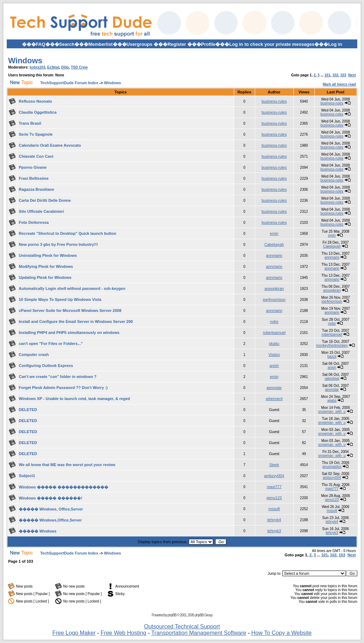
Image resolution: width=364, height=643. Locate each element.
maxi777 (274, 487)
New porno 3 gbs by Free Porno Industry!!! (58, 244)
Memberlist (101, 44)
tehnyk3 (274, 531)
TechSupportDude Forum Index (69, 83)
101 (328, 75)
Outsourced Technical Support (182, 626)
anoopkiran (274, 288)
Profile (208, 44)
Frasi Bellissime (34, 178)
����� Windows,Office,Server (50, 520)
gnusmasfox (332, 467)
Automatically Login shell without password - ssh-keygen (72, 288)
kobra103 (38, 67)
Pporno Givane (33, 167)
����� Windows (38, 531)
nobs (274, 321)
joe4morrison (274, 299)
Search (67, 44)
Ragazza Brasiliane (37, 189)
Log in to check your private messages (272, 44)
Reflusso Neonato (35, 101)
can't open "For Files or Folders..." (51, 344)
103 (343, 75)
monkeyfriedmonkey (332, 345)
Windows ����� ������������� (64, 487)
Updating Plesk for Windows (45, 277)
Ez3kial (53, 67)
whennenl (274, 399)
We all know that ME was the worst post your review (67, 465)
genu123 (274, 498)
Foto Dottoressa (34, 222)
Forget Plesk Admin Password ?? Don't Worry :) (63, 388)
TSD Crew (79, 67)
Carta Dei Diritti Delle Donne (45, 200)
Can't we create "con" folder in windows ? (58, 377)
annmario (274, 255)
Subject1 (27, 476)
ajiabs (332, 401)
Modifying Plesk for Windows (46, 266)
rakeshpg (332, 379)
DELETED (28, 410)
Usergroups (140, 44)
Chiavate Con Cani (36, 156)
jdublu (274, 344)
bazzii (332, 356)
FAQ (41, 44)
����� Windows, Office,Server (51, 509)
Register (177, 44)
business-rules (274, 101)
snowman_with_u (332, 412)
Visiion (274, 355)
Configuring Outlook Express (46, 366)
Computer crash (34, 355)
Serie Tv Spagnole (36, 134)
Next (352, 75)
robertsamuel (274, 333)
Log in (335, 44)
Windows (25, 61)
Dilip (65, 67)
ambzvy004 (274, 476)
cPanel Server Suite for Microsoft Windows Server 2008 (70, 310)
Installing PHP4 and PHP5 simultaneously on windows (69, 333)
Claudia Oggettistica (38, 112)
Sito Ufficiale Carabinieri (41, 211)
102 (335, 75)
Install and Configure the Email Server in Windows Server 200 (76, 321)
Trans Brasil (30, 123)
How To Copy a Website (281, 633)
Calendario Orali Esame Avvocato (50, 145)
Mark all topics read (339, 84)
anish (274, 366)
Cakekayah (274, 244)
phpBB (172, 615)
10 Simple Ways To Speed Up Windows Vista (60, 299)
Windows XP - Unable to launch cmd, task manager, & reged (74, 399)
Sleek (274, 465)
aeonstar (274, 388)
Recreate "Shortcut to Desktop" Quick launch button (67, 233)
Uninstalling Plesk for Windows (48, 255)
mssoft (274, 509)
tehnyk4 (274, 520)
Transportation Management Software (199, 633)
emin (274, 233)
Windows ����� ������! (51, 498)
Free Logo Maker (74, 633)
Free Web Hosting (124, 633)
